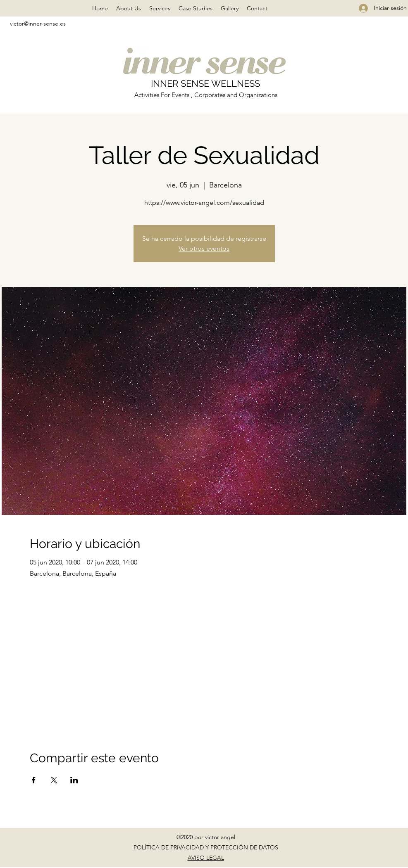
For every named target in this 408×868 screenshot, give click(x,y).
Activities (148, 95)
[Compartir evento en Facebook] (34, 780)
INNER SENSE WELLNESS (205, 83)
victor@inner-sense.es (38, 24)
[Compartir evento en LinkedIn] (74, 780)
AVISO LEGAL (206, 858)
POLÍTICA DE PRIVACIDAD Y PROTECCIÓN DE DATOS (206, 847)
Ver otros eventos (204, 248)
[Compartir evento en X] (54, 780)
